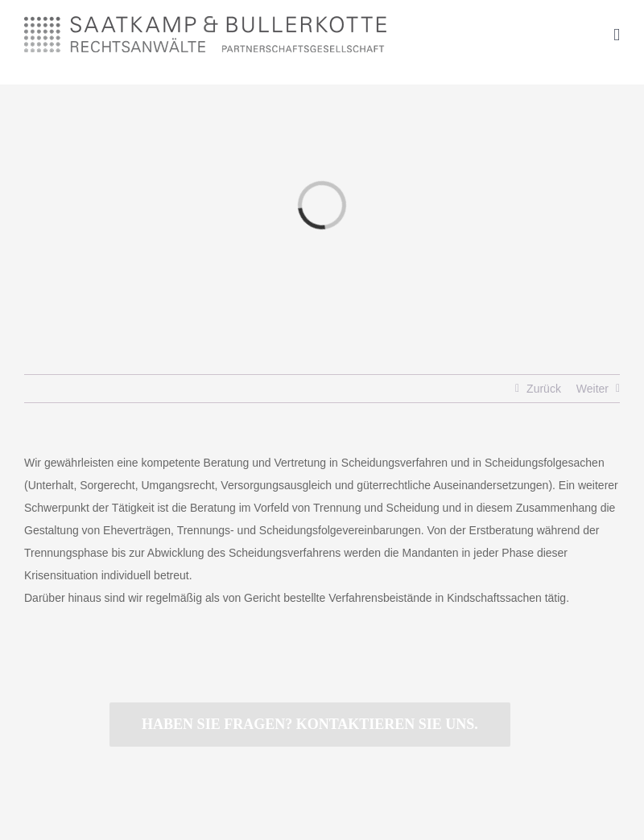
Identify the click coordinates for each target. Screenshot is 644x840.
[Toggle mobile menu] (617, 35)
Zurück (544, 389)
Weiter (592, 389)
